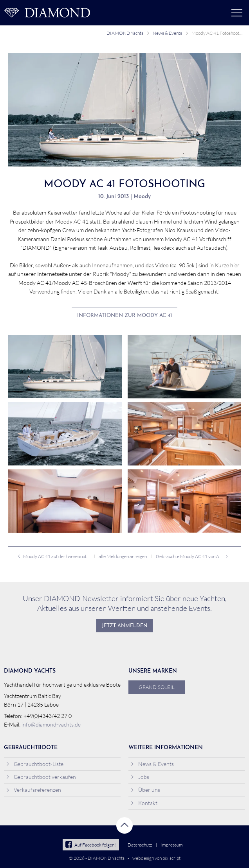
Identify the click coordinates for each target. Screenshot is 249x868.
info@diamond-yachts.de (51, 724)
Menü (237, 13)
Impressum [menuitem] (172, 845)
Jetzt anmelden (125, 626)
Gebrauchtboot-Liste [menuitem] (35, 764)
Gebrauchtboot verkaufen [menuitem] (41, 777)
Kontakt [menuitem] (144, 803)
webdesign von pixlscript (156, 858)
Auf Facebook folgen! (91, 845)
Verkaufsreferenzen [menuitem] (33, 790)
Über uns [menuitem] (145, 790)
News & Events (167, 33)
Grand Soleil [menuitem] (157, 687)
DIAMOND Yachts (125, 33)
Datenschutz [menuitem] (140, 845)
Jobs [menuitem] (140, 777)
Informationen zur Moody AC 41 (125, 316)
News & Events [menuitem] (152, 764)
